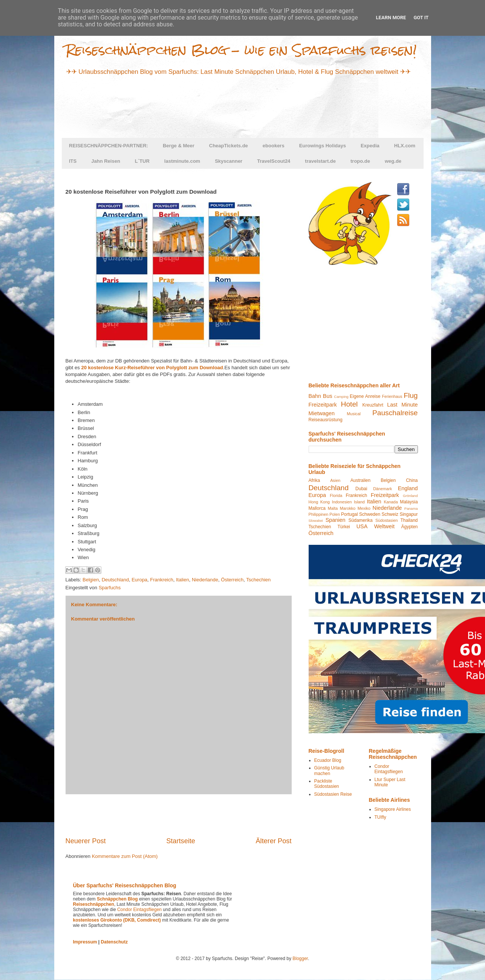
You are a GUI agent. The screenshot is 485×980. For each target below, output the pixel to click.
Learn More (391, 18)
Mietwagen (322, 413)
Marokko (348, 508)
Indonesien (342, 502)
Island (359, 502)
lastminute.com (182, 161)
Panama (411, 508)
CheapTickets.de (229, 146)
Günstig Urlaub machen (329, 771)
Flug (411, 395)
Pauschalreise (395, 413)
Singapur (409, 514)
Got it (421, 18)
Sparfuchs (110, 588)
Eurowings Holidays (323, 146)
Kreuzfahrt (373, 405)
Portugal (350, 514)
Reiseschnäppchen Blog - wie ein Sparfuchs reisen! (241, 50)
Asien (335, 480)
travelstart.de (320, 161)
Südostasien (386, 520)
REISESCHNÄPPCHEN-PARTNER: (109, 146)
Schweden (370, 514)
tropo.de (360, 161)
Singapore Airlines (393, 809)
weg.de (393, 161)
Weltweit (384, 526)
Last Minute (402, 405)
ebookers (274, 146)
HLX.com (405, 146)
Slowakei (316, 521)
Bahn (315, 396)
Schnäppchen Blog (117, 899)
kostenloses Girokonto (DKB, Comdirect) (117, 920)
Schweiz (390, 514)
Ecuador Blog (328, 760)
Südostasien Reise (333, 794)
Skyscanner (229, 161)
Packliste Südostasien (327, 784)
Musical (354, 414)
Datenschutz (114, 942)
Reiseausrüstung (326, 420)
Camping (341, 397)
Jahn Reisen (106, 161)
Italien (183, 580)
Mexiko (364, 508)
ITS (73, 161)
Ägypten (409, 527)
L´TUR (142, 161)
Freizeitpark (323, 405)
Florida (336, 495)
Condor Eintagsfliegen (389, 769)
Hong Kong (319, 502)
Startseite (181, 841)
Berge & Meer (179, 146)
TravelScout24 (274, 161)
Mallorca (317, 508)
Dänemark (382, 489)
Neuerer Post (86, 841)
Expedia (370, 146)
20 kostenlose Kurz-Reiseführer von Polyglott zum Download (152, 368)
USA (362, 526)
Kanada (391, 502)
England (408, 488)
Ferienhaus (392, 396)
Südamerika (361, 520)
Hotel (350, 404)
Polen (335, 514)
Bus (328, 396)
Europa (139, 580)
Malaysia (409, 502)
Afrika (314, 480)
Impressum (85, 942)
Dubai (361, 489)
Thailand (409, 520)
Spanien (336, 520)
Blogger (300, 959)
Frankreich (161, 580)
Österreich (232, 580)
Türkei (343, 527)
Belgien (91, 580)
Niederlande (205, 580)
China (412, 480)
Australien (360, 480)
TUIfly (380, 817)
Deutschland (115, 580)
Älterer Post (273, 841)
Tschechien (258, 580)
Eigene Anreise (365, 396)
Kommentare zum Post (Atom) (125, 856)
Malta (333, 508)
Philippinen (319, 514)
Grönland (410, 496)
